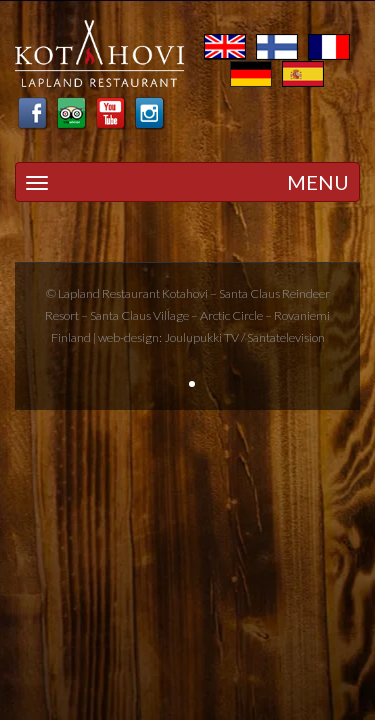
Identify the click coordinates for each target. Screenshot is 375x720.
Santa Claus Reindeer (274, 293)
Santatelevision (286, 337)
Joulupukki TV (201, 337)
